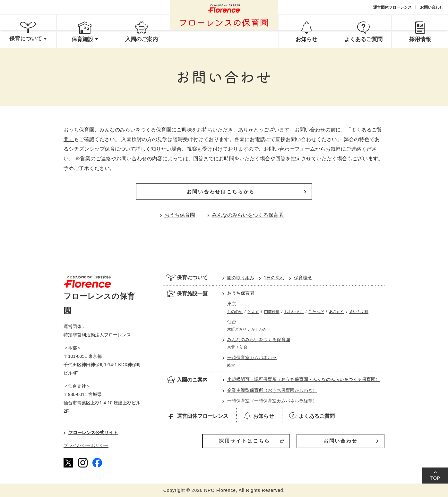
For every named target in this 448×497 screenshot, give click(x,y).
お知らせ (258, 416)
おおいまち (294, 312)
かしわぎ (259, 329)
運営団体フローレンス (392, 7)
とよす (253, 312)
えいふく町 (359, 312)
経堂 (231, 365)
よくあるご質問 (311, 416)
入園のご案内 (187, 379)
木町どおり (237, 329)
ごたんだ (316, 312)
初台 (244, 347)
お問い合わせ (432, 7)
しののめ (235, 312)
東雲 (231, 347)
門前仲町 (272, 312)
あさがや (337, 312)
